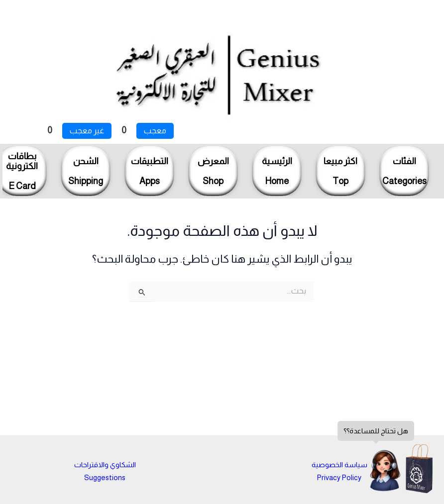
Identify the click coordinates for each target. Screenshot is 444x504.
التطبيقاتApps (150, 171)
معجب (155, 131)
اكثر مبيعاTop (340, 171)
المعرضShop (213, 171)
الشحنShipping (86, 171)
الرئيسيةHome (277, 171)
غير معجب (87, 131)
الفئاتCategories (404, 171)
